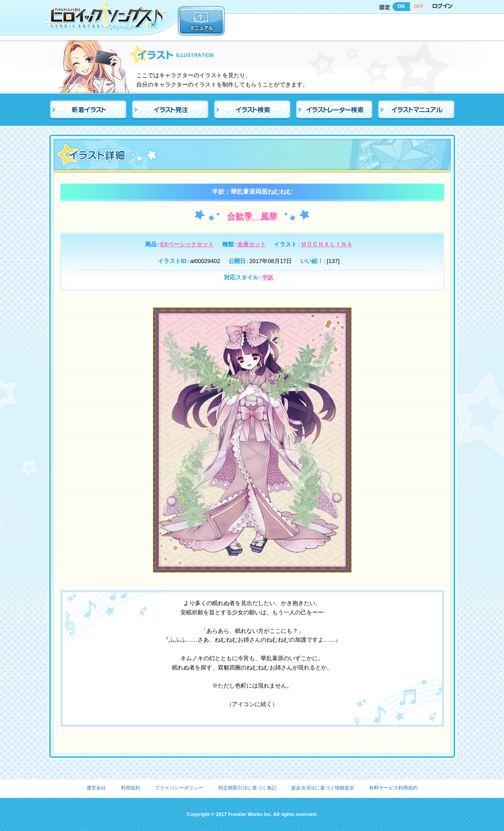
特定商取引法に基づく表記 (247, 788)
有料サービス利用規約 (393, 788)
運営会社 (96, 788)
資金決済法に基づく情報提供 (323, 788)
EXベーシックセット (187, 244)
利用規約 (131, 788)
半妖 (268, 277)
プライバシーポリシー (179, 788)
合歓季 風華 (252, 216)
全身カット (252, 244)
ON (401, 6)
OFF (419, 6)
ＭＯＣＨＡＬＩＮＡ (327, 244)
